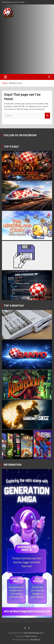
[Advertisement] (27, 46)
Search (47, 116)
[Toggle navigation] (5, 77)
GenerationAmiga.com (34, 633)
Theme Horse (30, 636)
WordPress (35, 640)
